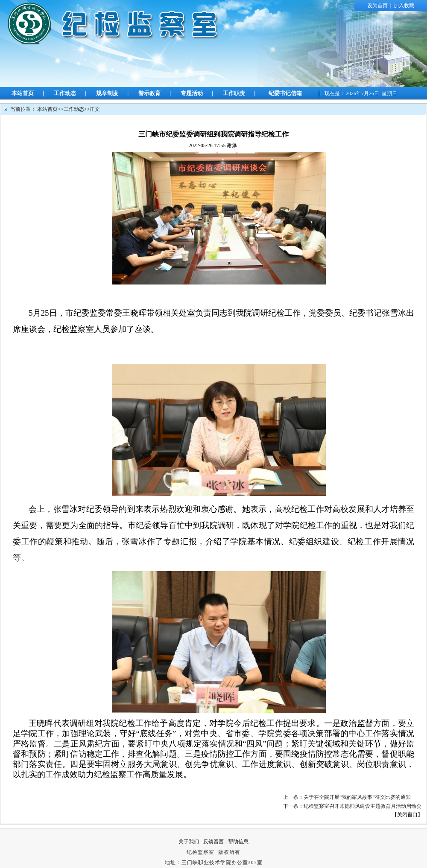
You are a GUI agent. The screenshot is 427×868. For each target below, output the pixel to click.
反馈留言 (213, 842)
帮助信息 (238, 842)
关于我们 (189, 842)
